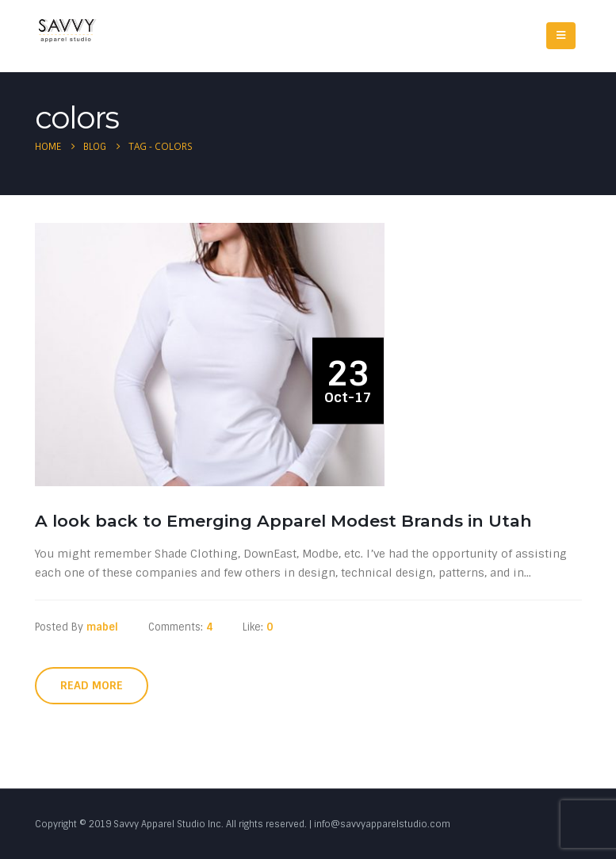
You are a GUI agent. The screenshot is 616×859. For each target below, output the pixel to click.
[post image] (213, 354)
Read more (92, 685)
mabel (102, 627)
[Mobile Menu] (561, 36)
